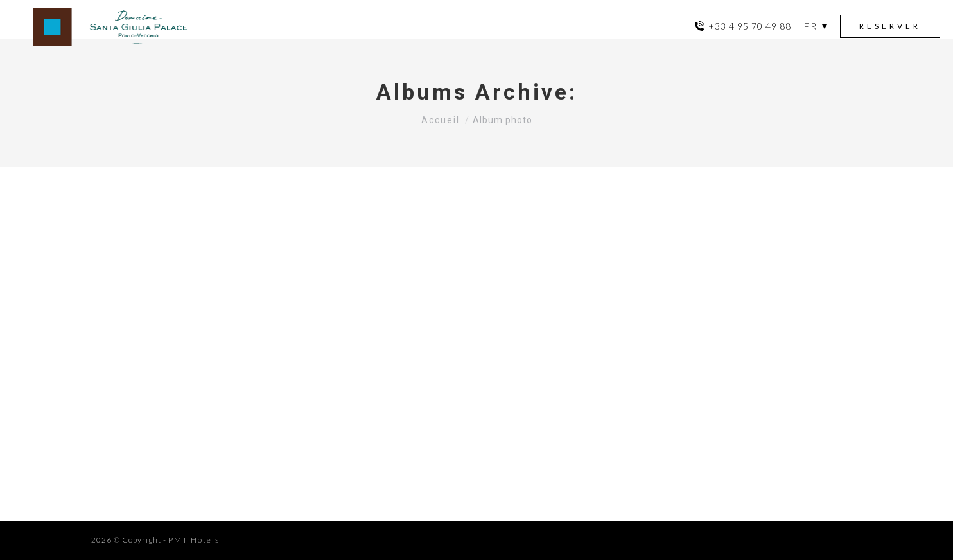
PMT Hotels (194, 540)
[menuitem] (816, 26)
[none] (816, 26)
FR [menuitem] (811, 26)
